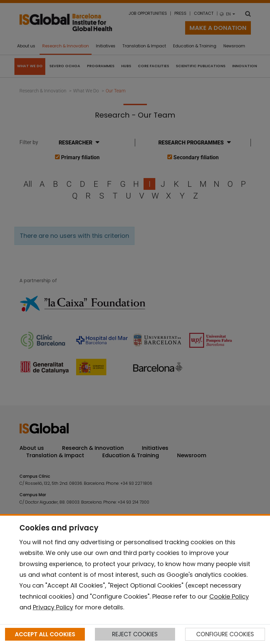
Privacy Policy (53, 607)
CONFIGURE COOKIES (225, 634)
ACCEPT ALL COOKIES (45, 634)
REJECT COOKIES (135, 634)
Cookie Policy (229, 596)
